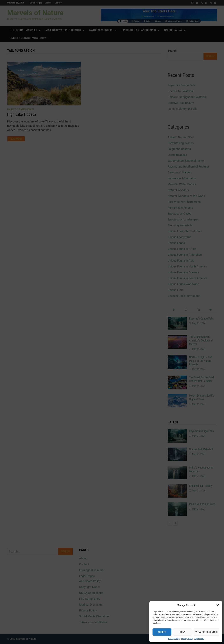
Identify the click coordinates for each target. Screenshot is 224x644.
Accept (162, 632)
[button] (218, 605)
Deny (183, 632)
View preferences (206, 632)
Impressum (199, 639)
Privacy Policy (174, 639)
